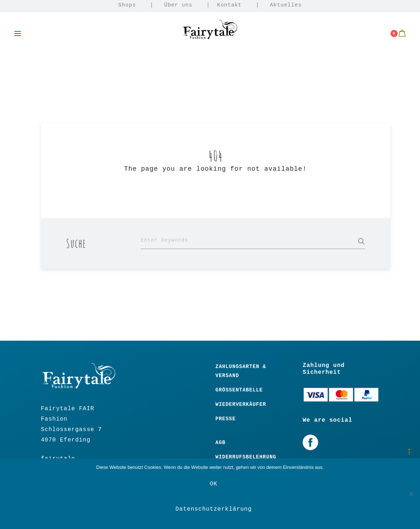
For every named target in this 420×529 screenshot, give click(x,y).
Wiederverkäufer (241, 404)
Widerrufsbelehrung (246, 457)
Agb (221, 443)
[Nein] (411, 494)
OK (214, 484)
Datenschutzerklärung (213, 509)
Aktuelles (286, 5)
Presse (226, 419)
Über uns (178, 5)
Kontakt (229, 5)
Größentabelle (239, 390)
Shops (127, 5)
